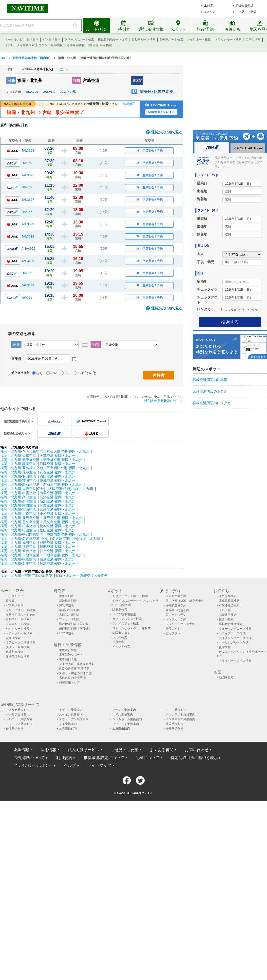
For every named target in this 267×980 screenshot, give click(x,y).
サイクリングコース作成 (235, 638)
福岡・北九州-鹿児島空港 (20, 518)
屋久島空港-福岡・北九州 (63, 522)
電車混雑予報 (68, 659)
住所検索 (118, 642)
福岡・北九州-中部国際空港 (22, 534)
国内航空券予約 (176, 596)
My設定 (208, 6)
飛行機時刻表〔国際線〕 (75, 629)
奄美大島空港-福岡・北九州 (68, 451)
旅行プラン (173, 633)
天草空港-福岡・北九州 (58, 456)
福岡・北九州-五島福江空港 (22, 468)
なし (40, 373)
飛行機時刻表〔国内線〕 (75, 624)
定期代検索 (253, 40)
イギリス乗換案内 (71, 710)
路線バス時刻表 (69, 610)
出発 (11, 81)
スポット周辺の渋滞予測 (75, 673)
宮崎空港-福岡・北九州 (58, 509)
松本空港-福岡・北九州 (58, 526)
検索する (230, 322)
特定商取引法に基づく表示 (194, 758)
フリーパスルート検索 (79, 40)
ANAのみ (32, 92)
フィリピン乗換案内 (126, 724)
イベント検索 (121, 647)
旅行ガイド (173, 629)
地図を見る (226, 677)
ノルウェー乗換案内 (19, 719)
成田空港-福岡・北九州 (58, 543)
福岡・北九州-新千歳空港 (20, 460)
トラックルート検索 (228, 40)
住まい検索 (226, 619)
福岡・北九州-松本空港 (18, 526)
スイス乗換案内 (123, 715)
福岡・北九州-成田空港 (18, 543)
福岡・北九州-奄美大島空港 (22, 451)
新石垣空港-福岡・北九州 (63, 484)
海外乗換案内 (228, 596)
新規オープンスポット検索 (130, 596)
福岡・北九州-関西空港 (18, 505)
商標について (147, 758)
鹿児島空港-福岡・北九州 (63, 518)
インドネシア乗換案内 (180, 719)
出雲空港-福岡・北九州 (58, 493)
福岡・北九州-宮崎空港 (18, 509)
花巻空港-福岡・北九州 (58, 472)
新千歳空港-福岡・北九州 (63, 460)
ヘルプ (70, 765)
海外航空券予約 (176, 605)
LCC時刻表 (66, 633)
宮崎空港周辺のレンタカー (213, 403)
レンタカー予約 (176, 619)
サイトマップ (99, 765)
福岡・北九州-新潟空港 (18, 501)
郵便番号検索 (228, 615)
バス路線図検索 (229, 605)
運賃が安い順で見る (167, 132)
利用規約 (64, 758)
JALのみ (49, 92)
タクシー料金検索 (50, 45)
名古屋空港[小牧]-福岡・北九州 (76, 539)
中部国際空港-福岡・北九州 (68, 534)
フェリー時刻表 (69, 619)
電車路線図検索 (229, 601)
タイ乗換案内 (68, 724)
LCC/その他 (68, 92)
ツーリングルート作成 (234, 642)
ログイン (209, 12)
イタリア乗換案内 (18, 715)
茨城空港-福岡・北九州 (58, 480)
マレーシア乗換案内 (19, 724)
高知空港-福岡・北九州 (58, 497)
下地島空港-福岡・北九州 (63, 555)
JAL (68, 373)
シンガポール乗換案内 (127, 719)
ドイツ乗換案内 (176, 710)
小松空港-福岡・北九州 (58, 514)
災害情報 (225, 647)
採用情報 (48, 750)
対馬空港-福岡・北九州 (58, 563)
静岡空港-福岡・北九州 (58, 464)
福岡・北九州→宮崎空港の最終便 (82, 576)
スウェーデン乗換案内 (74, 719)
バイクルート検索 (199, 40)
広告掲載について (29, 758)
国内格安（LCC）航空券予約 (185, 601)
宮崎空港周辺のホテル (210, 391)
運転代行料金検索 (100, 45)
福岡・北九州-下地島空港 (20, 555)
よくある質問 (162, 750)
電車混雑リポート (71, 655)
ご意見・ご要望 (246, 12)
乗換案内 (33, 40)
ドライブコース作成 (232, 633)
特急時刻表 (66, 605)
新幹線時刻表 (68, 601)
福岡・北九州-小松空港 (18, 514)
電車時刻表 (66, 596)
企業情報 (21, 750)
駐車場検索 (120, 610)
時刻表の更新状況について (164, 401)
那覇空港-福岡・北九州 (58, 547)
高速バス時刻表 (69, 615)
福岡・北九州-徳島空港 (18, 559)
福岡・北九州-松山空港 (18, 530)
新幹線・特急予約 (177, 610)
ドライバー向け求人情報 (235, 661)
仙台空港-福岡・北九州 (58, 551)
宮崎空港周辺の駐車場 (210, 380)
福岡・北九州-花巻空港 (18, 472)
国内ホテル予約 (176, 615)
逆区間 (137, 81)
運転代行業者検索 (231, 624)
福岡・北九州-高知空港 (18, 497)
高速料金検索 (75, 45)
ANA (54, 373)
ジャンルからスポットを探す (132, 628)
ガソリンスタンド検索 (127, 619)
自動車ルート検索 (144, 40)
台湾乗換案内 (68, 728)
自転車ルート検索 (171, 40)
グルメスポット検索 (126, 623)
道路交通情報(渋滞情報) (75, 669)
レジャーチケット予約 (180, 624)
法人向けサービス (84, 750)
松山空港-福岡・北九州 (58, 530)
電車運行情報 (68, 650)
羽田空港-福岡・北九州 (58, 476)
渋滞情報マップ (69, 682)
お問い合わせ (197, 750)
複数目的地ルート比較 (113, 40)
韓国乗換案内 (174, 724)
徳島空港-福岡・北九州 (58, 559)
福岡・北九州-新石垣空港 (20, 484)
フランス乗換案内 (124, 710)
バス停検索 (120, 638)
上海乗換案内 (121, 728)
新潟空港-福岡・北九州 (58, 501)
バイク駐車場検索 (124, 614)
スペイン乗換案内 (71, 715)
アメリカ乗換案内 (18, 710)
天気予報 (225, 610)
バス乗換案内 (52, 40)
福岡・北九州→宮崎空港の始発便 (27, 576)
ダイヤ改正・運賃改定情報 (77, 664)
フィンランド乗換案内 (180, 715)
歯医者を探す (121, 633)
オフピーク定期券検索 (20, 45)
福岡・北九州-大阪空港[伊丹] (22, 489)
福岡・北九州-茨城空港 (18, 480)
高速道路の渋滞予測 (72, 678)
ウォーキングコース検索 (235, 629)
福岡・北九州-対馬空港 (18, 563)
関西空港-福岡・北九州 (58, 505)
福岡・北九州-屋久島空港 (20, 522)
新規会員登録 (244, 6)
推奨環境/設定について (104, 758)
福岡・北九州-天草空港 (18, 456)
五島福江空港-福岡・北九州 (68, 468)
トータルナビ (14, 40)
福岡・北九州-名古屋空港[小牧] (24, 539)
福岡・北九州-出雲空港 (18, 493)
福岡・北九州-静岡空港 (18, 464)
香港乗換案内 (15, 728)
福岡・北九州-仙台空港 (18, 551)
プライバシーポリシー (33, 765)
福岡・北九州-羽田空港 (18, 476)
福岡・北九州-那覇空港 (18, 547)
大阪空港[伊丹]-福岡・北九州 (71, 489)
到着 (76, 81)
